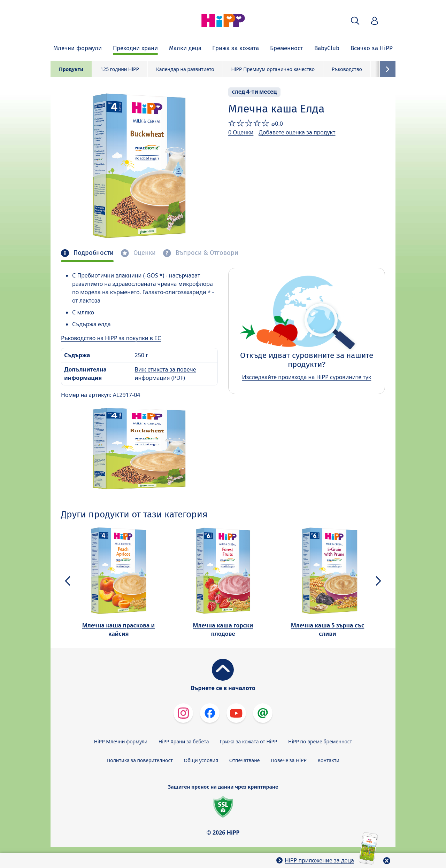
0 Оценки (241, 132)
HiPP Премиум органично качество (273, 69)
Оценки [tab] (144, 253)
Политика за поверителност (140, 760)
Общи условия (201, 760)
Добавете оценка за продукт (297, 132)
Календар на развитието (185, 69)
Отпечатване (245, 760)
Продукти (71, 69)
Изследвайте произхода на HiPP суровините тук (307, 377)
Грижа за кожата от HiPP (248, 741)
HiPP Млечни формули (121, 741)
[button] (355, 21)
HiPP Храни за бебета (184, 741)
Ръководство (347, 69)
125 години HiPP (120, 69)
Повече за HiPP (289, 760)
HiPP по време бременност (320, 741)
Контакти (329, 760)
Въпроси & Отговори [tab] (206, 253)
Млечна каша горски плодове (223, 630)
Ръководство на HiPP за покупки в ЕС (111, 338)
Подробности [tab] (93, 253)
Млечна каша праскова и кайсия (119, 630)
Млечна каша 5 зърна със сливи (328, 630)
